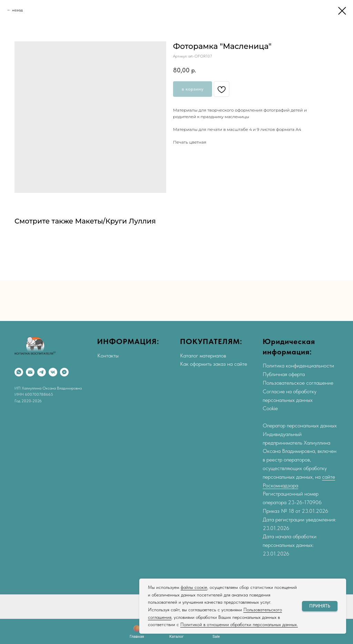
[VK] (53, 372)
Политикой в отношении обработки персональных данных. (239, 624)
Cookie (270, 408)
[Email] (30, 372)
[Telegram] (42, 372)
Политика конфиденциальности (298, 366)
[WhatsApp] (19, 372)
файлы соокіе (194, 587)
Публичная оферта (284, 374)
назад (17, 10)
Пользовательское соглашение (298, 383)
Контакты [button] (108, 356)
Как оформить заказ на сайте (214, 364)
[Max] (64, 372)
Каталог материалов (203, 356)
